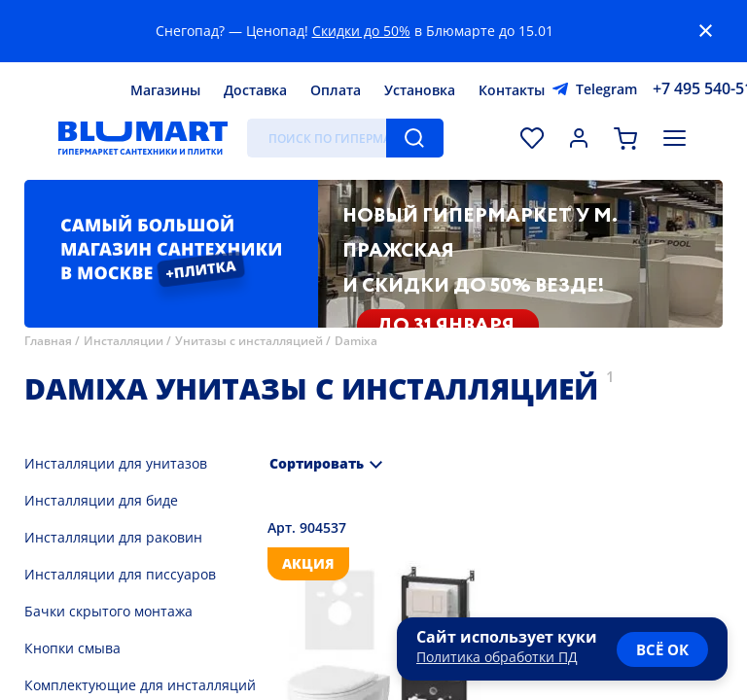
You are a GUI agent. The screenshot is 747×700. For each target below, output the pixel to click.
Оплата (336, 90)
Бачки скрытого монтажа (108, 611)
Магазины (165, 90)
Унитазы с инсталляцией (249, 341)
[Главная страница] (143, 138)
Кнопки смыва (72, 648)
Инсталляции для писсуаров (120, 574)
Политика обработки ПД (497, 657)
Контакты (512, 90)
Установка (420, 90)
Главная (48, 341)
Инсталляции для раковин (113, 537)
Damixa (356, 341)
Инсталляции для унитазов (116, 463)
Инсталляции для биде (101, 500)
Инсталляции (124, 341)
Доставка (255, 90)
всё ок (662, 649)
